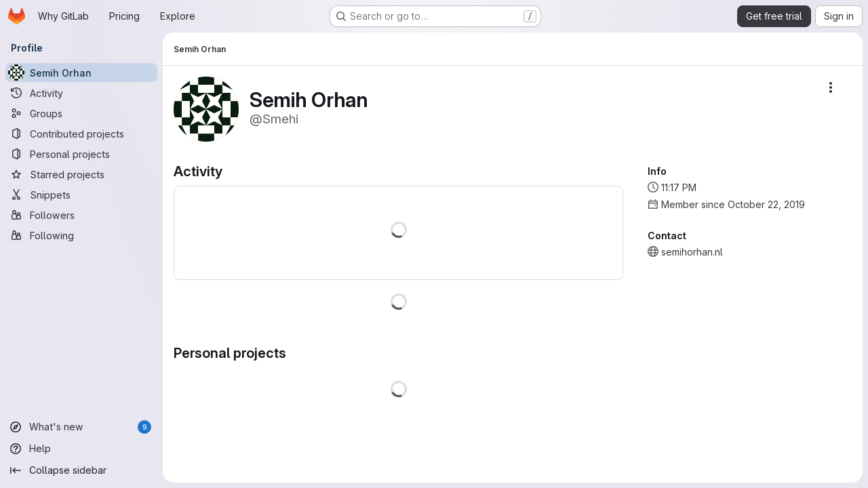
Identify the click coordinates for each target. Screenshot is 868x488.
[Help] (81, 449)
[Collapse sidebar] (81, 470)
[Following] (81, 235)
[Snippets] (81, 195)
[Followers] (81, 215)
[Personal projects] (81, 154)
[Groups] (81, 113)
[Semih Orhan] (81, 73)
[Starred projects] (81, 174)
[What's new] (81, 427)
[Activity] (81, 93)
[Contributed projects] (81, 134)
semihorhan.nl (692, 252)
